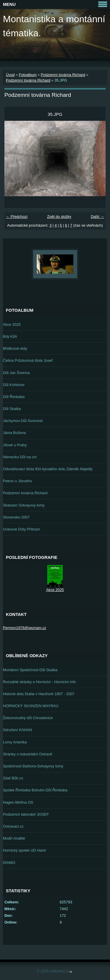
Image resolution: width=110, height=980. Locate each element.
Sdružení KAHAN (17, 730)
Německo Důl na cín (20, 457)
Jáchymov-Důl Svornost (23, 421)
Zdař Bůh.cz (13, 778)
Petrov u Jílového (17, 481)
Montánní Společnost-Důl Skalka (30, 670)
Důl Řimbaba (14, 397)
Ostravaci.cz (13, 826)
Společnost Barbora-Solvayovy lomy (33, 766)
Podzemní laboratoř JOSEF (26, 814)
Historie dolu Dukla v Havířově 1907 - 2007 (39, 694)
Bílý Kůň (10, 336)
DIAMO (9, 863)
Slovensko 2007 (16, 517)
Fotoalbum (28, 75)
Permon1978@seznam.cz (24, 628)
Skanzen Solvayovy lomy (24, 505)
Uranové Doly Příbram (22, 529)
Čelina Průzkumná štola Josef (28, 360)
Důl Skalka (12, 409)
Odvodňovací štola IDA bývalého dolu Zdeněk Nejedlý (48, 469)
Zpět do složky (59, 217)
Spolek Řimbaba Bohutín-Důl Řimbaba (35, 790)
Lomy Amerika (15, 742)
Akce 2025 (12, 324)
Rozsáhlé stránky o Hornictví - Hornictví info (39, 682)
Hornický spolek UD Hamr (24, 850)
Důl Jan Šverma (16, 373)
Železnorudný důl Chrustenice (28, 718)
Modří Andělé (14, 838)
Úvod (10, 75)
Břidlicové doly (15, 348)
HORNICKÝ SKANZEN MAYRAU (31, 706)
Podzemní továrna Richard (63, 75)
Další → (97, 217)
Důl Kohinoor (14, 385)
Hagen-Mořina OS (18, 802)
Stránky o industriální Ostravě (28, 754)
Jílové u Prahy (15, 445)
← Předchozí (17, 217)
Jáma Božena (14, 433)
